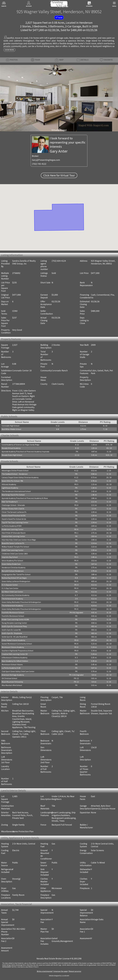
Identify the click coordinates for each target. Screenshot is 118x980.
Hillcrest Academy (9, 484)
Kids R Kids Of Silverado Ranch (14, 533)
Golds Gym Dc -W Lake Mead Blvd (15, 637)
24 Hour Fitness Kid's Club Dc (13, 509)
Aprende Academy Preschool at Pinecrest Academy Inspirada (25, 452)
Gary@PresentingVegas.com (46, 160)
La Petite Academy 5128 (11, 668)
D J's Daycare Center (10, 585)
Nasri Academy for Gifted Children (15, 661)
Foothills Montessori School (13, 612)
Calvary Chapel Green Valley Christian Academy (20, 477)
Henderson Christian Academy (14, 567)
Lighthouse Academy (10, 488)
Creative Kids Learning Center (13, 536)
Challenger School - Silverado (13, 505)
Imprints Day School (10, 557)
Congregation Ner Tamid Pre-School (16, 574)
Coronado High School (11, 426)
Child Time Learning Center (13, 550)
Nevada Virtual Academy (11, 448)
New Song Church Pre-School (13, 495)
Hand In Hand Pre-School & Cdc (14, 519)
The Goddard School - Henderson (15, 474)
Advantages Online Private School (15, 470)
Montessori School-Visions (12, 664)
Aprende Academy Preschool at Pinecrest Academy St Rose (25, 498)
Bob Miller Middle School (11, 429)
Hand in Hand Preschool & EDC (14, 516)
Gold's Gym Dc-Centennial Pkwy (14, 626)
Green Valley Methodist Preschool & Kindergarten (21, 602)
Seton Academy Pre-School (12, 561)
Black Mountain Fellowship (12, 682)
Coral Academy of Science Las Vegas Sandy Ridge (21, 445)
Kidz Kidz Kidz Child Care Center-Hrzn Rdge (19, 540)
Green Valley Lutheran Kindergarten (16, 581)
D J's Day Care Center (10, 588)
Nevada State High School (12, 455)
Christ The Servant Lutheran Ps (14, 512)
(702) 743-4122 (39, 164)
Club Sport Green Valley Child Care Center (18, 671)
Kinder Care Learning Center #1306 (15, 619)
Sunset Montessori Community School (17, 644)
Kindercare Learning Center (13, 529)
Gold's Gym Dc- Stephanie (12, 633)
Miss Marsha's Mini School (12, 685)
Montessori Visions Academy (13, 647)
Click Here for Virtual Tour (59, 175)
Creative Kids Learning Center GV (15, 654)
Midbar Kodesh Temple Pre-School (15, 547)
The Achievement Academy (12, 599)
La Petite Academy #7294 (12, 526)
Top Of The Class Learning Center (15, 522)
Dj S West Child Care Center (12, 592)
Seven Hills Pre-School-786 (12, 481)
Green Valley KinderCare (11, 564)
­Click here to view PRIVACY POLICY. (28, 967)
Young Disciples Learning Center (14, 623)
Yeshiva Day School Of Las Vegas (14, 578)
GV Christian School (9, 678)
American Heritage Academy (13, 675)
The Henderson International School (16, 491)
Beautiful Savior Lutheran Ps (13, 543)
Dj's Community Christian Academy (15, 595)
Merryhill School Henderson (13, 571)
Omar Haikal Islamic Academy (13, 640)
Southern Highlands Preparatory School (18, 651)
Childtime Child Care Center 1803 (15, 554)
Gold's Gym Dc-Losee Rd (11, 630)
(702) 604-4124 (59, 261)
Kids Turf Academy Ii (10, 502)
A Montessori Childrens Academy (15, 658)
